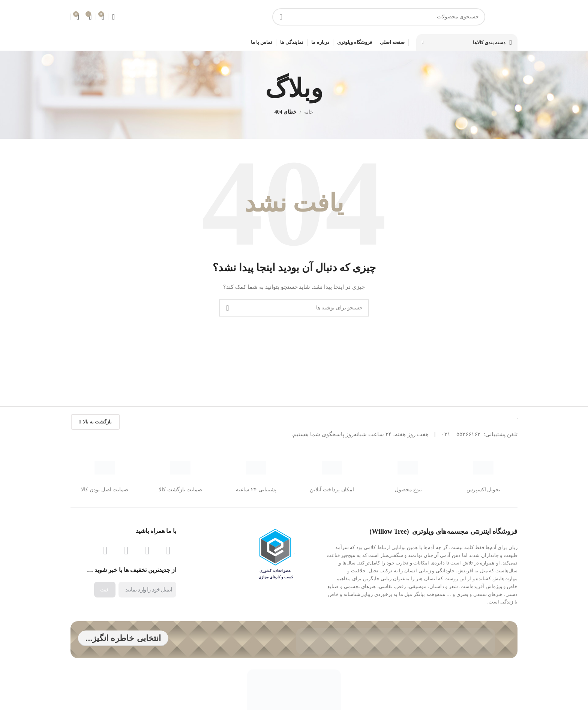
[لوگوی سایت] (517, 19)
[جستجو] (379, 19)
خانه (309, 116)
